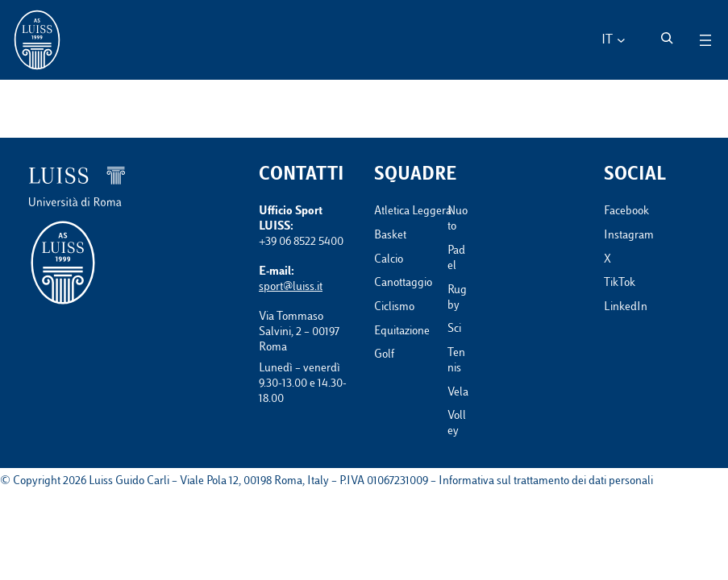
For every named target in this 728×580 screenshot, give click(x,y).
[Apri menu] (705, 40)
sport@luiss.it (291, 287)
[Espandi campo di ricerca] (667, 38)
